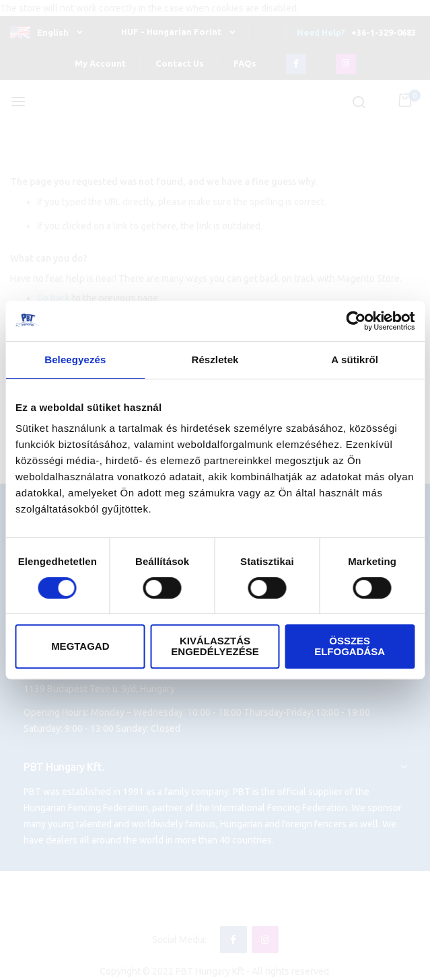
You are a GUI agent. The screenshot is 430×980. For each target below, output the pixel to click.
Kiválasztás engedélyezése (215, 646)
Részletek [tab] (215, 360)
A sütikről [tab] (355, 360)
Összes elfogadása (350, 646)
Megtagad (80, 646)
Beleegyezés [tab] (75, 360)
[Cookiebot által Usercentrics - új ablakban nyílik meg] (356, 321)
